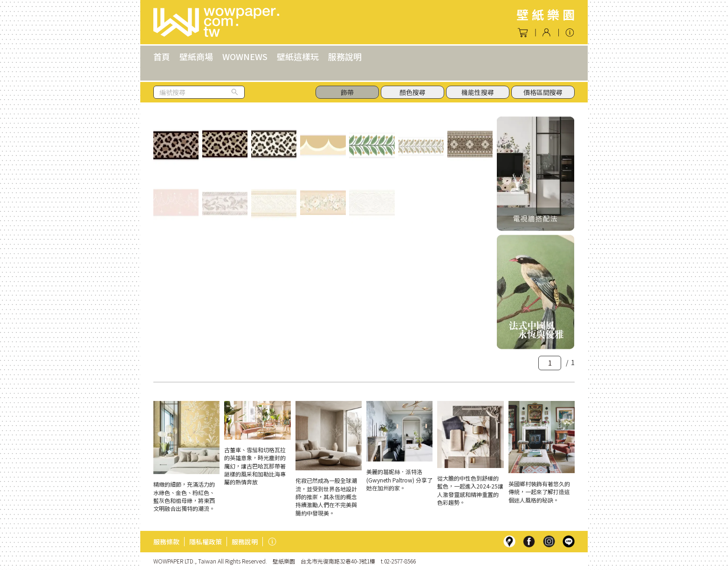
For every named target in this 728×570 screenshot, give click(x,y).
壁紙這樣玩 (298, 56)
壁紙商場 (196, 56)
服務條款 (166, 542)
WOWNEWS (245, 56)
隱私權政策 (206, 542)
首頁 (162, 56)
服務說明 (345, 56)
